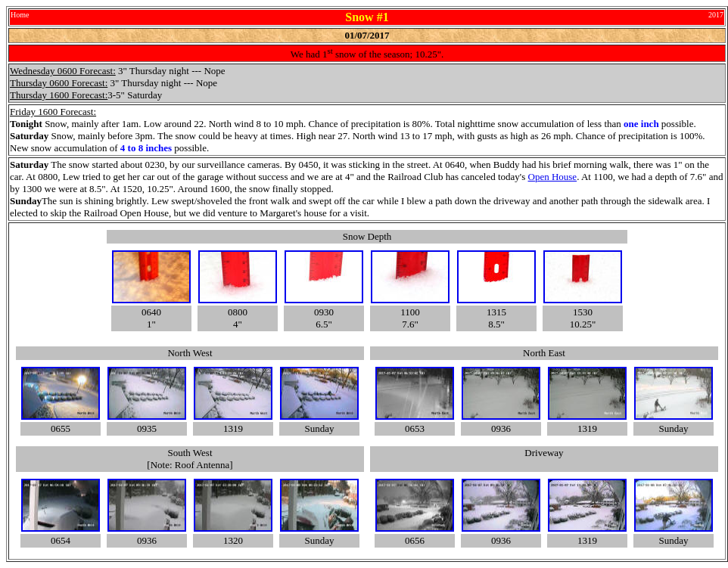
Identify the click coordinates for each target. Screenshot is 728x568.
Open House (553, 177)
